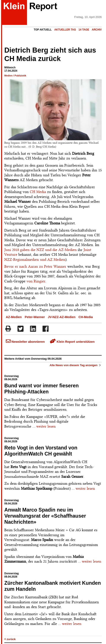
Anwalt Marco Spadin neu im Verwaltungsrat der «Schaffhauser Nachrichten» (45, 516)
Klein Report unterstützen (72, 342)
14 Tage (84, 30)
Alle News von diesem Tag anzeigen (76, 365)
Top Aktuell (43, 30)
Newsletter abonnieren (25, 342)
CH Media (38, 192)
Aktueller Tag (65, 30)
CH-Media (86, 317)
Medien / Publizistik (15, 76)
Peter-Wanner (35, 317)
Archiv (97, 30)
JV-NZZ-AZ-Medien (62, 317)
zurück (10, 639)
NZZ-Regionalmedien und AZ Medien (35, 259)
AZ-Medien (14, 317)
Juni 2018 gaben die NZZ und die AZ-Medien (40, 250)
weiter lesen (46, 426)
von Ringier (36, 281)
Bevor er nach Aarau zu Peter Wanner (35, 266)
